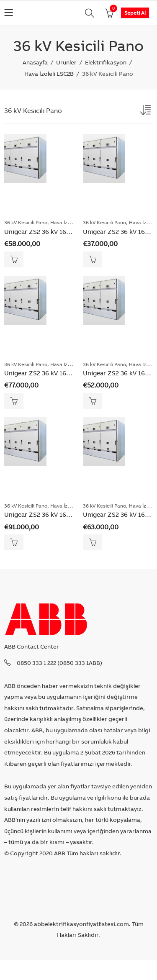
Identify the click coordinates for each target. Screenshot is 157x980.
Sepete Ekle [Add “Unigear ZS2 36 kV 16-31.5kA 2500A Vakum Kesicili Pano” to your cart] (93, 401)
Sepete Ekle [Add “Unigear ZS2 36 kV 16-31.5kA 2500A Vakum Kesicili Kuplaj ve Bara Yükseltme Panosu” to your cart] (14, 401)
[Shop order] (147, 112)
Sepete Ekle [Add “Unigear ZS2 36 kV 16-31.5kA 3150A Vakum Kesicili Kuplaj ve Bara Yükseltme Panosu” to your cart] (14, 542)
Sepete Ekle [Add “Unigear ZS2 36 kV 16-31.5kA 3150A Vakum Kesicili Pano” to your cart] (93, 542)
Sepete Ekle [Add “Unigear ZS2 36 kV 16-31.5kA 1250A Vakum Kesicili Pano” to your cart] (93, 259)
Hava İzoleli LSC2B (49, 74)
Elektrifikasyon (106, 62)
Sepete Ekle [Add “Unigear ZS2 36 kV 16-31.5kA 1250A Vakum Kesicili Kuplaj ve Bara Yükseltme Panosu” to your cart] (14, 259)
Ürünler (66, 62)
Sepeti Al (135, 13)
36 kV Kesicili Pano (26, 222)
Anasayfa (35, 62)
